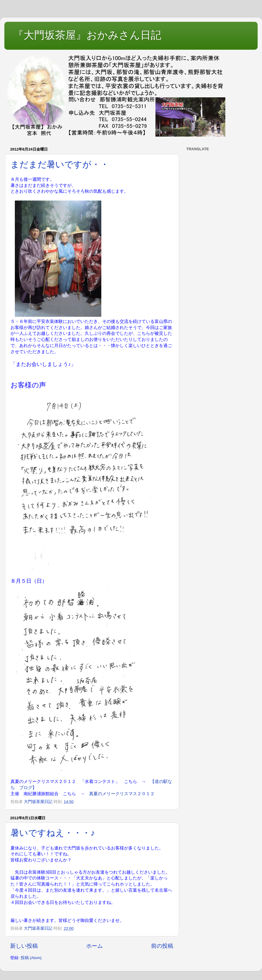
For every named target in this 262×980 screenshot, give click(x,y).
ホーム (94, 946)
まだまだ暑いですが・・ (60, 164)
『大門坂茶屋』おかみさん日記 (87, 35)
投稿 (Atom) (31, 958)
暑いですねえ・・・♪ (53, 833)
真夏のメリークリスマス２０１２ (122, 794)
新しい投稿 (24, 946)
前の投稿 (162, 946)
